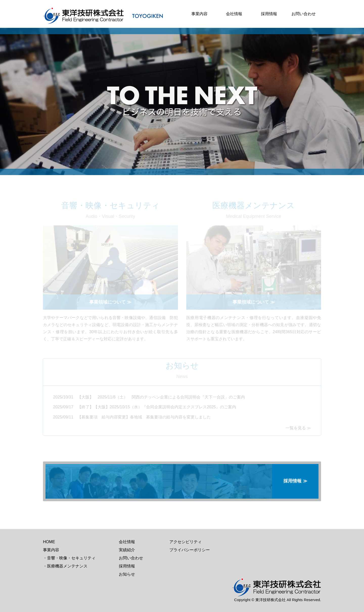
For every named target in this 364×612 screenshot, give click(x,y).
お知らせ (127, 574)
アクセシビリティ (186, 542)
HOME (49, 542)
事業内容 (199, 14)
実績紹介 (127, 550)
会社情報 (234, 14)
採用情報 (269, 14)
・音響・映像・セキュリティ (69, 558)
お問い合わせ (304, 14)
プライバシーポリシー (190, 550)
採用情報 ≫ (295, 481)
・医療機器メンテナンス (65, 566)
